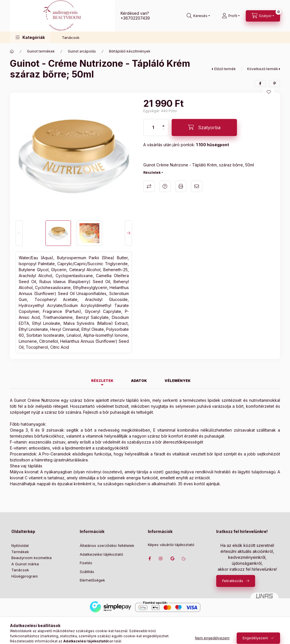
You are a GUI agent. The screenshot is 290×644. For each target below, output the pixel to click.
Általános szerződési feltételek (107, 545)
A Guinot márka (25, 564)
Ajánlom (197, 186)
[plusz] (163, 123)
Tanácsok (71, 37)
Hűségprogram (25, 576)
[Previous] (19, 233)
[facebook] (260, 83)
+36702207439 (135, 18)
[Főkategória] (12, 51)
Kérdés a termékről (165, 186)
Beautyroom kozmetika (31, 558)
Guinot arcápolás (82, 51)
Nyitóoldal (20, 545)
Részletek (152, 172)
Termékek (20, 552)
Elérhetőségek (92, 580)
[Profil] (231, 16)
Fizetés (86, 563)
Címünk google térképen (172, 559)
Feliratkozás (233, 581)
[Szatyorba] (204, 127)
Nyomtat (181, 186)
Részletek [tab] (102, 381)
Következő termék (263, 69)
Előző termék (225, 69)
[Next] (128, 233)
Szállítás (87, 572)
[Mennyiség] (153, 127)
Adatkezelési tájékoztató (101, 554)
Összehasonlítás (149, 186)
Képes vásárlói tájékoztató (171, 545)
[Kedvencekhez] (269, 92)
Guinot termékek (41, 51)
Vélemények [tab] (178, 381)
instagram (161, 559)
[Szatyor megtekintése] (263, 16)
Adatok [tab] (139, 381)
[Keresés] (198, 16)
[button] (30, 37)
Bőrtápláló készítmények (130, 51)
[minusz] (163, 132)
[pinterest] (274, 83)
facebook (150, 559)
